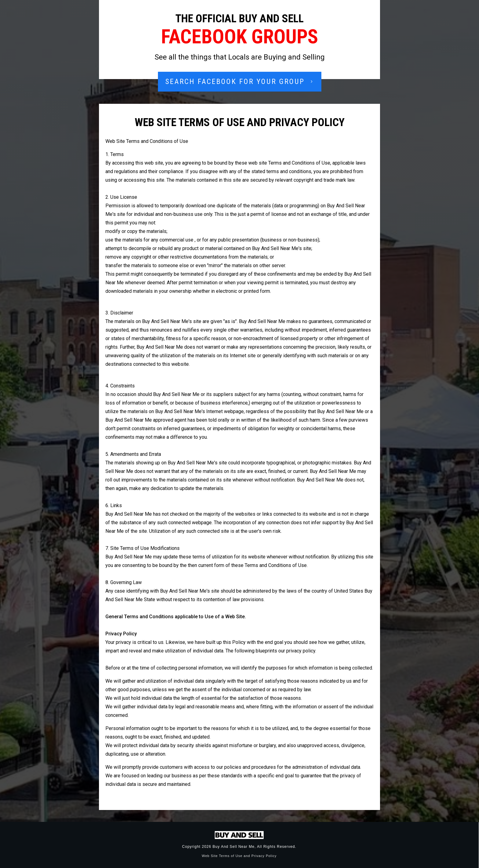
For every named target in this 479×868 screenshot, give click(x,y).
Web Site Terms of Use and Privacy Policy (239, 856)
